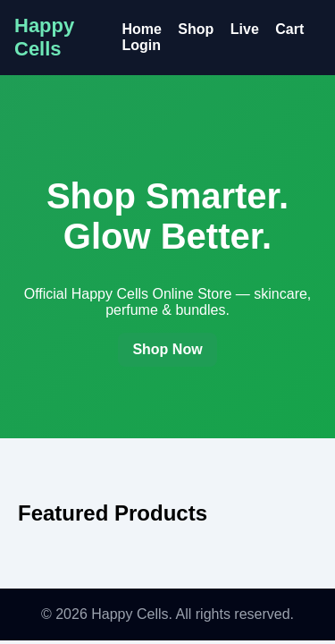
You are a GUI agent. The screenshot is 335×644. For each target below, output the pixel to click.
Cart (289, 29)
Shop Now (167, 349)
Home (141, 29)
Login (141, 45)
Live (245, 29)
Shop (196, 29)
